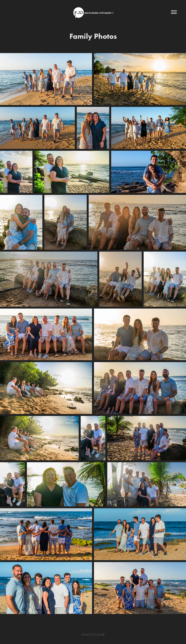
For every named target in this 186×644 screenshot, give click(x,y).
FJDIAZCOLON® (93, 635)
